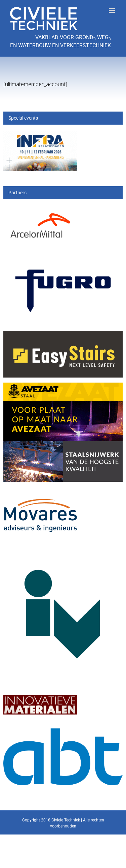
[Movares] (40, 492)
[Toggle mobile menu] (112, 11)
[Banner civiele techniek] (40, 135)
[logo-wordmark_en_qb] (63, 261)
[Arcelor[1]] (40, 210)
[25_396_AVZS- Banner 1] (63, 386)
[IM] (40, 692)
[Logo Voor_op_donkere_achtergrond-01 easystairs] (63, 335)
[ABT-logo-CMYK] (63, 732)
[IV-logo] (63, 551)
